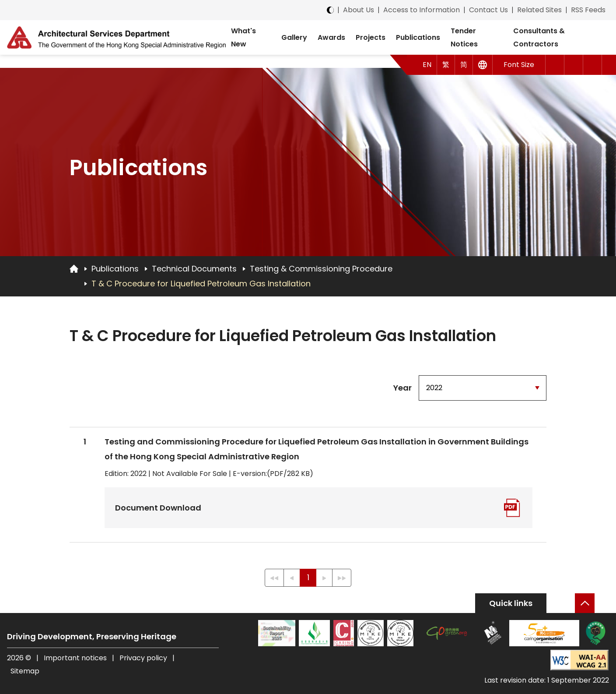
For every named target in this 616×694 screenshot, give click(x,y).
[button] (555, 65)
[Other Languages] (483, 65)
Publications (418, 37)
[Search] (593, 65)
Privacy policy (143, 658)
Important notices (76, 658)
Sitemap (25, 671)
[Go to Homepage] (74, 268)
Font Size (519, 65)
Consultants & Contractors (539, 37)
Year (402, 388)
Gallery (294, 37)
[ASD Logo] (116, 37)
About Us (359, 10)
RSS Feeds (588, 10)
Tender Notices (464, 37)
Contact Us (488, 10)
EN (427, 65)
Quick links (511, 603)
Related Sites (539, 10)
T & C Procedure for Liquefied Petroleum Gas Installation (201, 284)
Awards (331, 37)
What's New (243, 37)
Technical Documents (194, 269)
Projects (371, 37)
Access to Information (422, 10)
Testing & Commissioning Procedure (321, 269)
